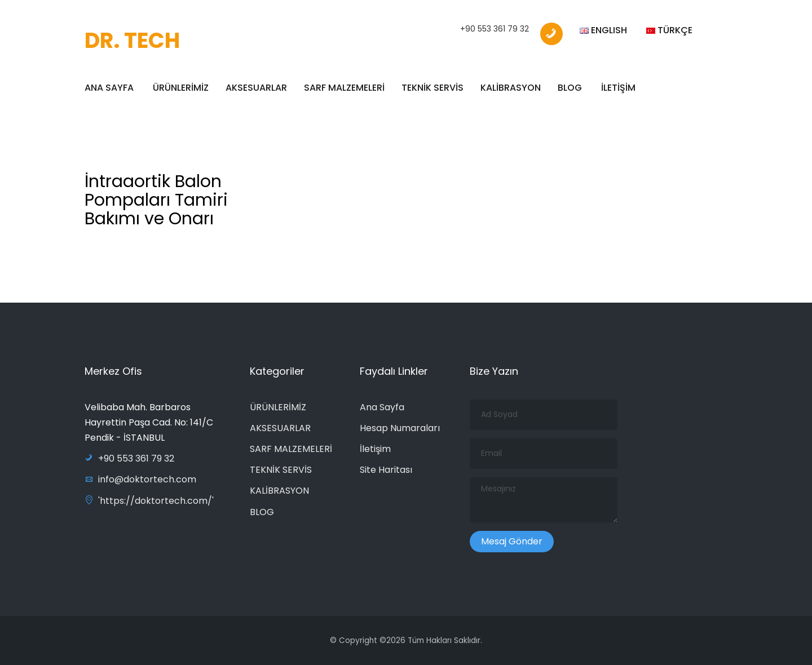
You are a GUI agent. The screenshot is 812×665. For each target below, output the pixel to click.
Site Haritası (386, 470)
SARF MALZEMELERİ (344, 88)
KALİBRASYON (511, 88)
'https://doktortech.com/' (149, 501)
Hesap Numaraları (400, 428)
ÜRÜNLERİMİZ (181, 88)
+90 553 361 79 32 (495, 29)
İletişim (375, 449)
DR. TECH (132, 40)
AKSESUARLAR (256, 88)
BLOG (570, 88)
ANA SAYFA (109, 88)
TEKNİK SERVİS (433, 88)
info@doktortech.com (140, 479)
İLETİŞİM (618, 88)
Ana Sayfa (382, 407)
